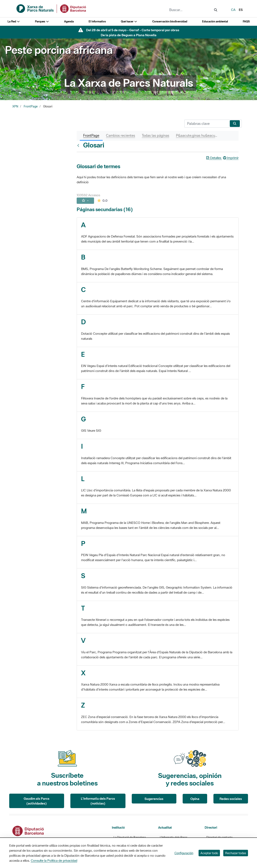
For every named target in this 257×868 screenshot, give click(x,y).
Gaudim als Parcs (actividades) (37, 801)
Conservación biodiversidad (170, 21)
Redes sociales (231, 799)
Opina (195, 799)
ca (233, 10)
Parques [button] (42, 21)
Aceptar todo (209, 853)
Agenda (69, 21)
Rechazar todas (236, 853)
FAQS (246, 21)
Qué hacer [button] (129, 21)
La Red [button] (14, 21)
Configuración (184, 853)
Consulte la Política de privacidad (54, 860)
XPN (15, 106)
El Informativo (97, 21)
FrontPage (31, 106)
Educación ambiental (215, 21)
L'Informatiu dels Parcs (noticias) (98, 801)
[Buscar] (206, 124)
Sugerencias (154, 799)
